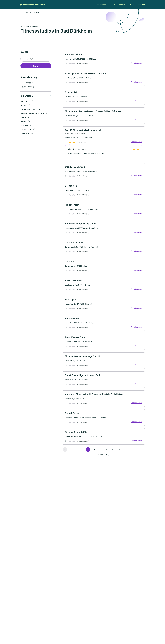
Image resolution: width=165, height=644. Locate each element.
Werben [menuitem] (141, 4)
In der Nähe (27, 96)
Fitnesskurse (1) (27, 83)
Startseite (24, 13)
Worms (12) (25, 106)
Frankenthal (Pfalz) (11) (30, 110)
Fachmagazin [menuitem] (120, 4)
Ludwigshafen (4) (28, 130)
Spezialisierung (29, 78)
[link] (104, 59)
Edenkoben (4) (27, 134)
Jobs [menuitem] (132, 4)
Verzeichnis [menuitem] (102, 4)
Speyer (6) (25, 118)
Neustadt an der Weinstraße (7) (34, 114)
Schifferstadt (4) (27, 126)
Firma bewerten (136, 64)
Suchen (36, 66)
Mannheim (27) (27, 102)
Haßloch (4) (25, 122)
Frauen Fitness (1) (28, 87)
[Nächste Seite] (142, 456)
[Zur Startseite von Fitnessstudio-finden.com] (33, 4)
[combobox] (36, 59)
